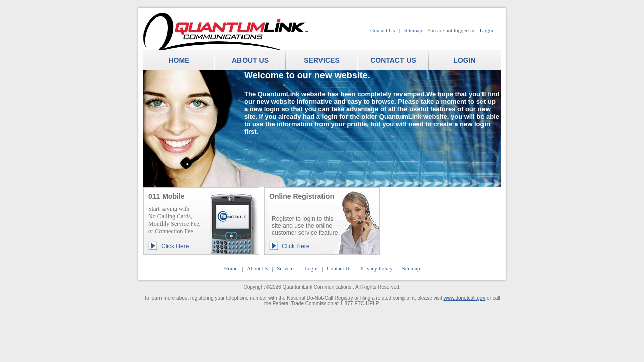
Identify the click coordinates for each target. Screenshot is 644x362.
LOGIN (464, 60)
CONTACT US (393, 60)
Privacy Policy (376, 268)
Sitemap (413, 30)
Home (231, 268)
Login (487, 30)
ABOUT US (250, 60)
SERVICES (322, 60)
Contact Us (383, 30)
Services (286, 268)
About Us (257, 268)
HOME (179, 60)
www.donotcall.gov (465, 298)
